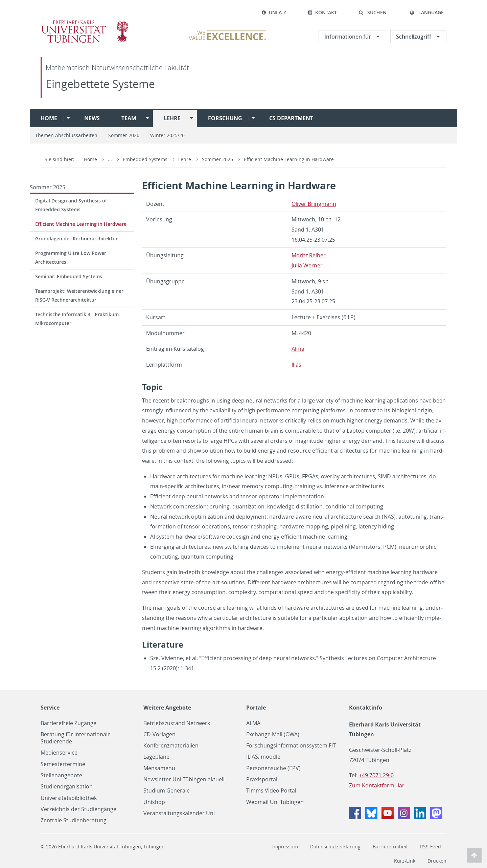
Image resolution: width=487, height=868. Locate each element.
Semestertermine (63, 764)
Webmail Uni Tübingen (275, 802)
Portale (256, 708)
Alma (298, 349)
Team (129, 118)
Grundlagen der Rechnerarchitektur (76, 238)
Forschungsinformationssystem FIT (291, 746)
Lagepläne (156, 757)
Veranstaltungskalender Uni (179, 813)
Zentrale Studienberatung (74, 820)
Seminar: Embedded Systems (69, 276)
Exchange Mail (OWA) (273, 734)
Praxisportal (262, 779)
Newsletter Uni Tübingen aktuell (184, 779)
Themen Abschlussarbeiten (66, 135)
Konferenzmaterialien (171, 746)
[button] (373, 13)
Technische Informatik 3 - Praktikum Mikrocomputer (77, 319)
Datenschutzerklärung (335, 847)
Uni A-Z (274, 12)
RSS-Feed (431, 847)
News (92, 118)
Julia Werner (307, 265)
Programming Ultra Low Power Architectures (71, 257)
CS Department (291, 118)
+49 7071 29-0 (376, 775)
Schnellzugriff (414, 37)
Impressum (285, 847)
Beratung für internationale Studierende (76, 738)
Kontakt (322, 12)
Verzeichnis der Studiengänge (78, 809)
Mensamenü (159, 768)
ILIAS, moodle (263, 757)
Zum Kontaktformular (377, 785)
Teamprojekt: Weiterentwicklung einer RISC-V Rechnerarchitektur (79, 295)
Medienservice (59, 753)
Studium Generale (167, 791)
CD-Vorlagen (159, 734)
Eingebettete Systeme (100, 84)
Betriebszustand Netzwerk (177, 723)
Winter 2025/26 (167, 135)
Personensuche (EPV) (273, 768)
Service (50, 708)
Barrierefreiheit (390, 847)
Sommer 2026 (124, 135)
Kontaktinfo (366, 708)
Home (49, 118)
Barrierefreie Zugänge (68, 723)
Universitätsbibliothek (69, 798)
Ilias (296, 365)
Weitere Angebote (167, 708)
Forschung (225, 118)
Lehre (172, 118)
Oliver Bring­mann (314, 204)
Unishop (154, 802)
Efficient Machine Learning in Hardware (289, 159)
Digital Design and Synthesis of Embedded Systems (71, 205)
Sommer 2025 (218, 159)
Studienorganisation (67, 787)
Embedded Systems (146, 159)
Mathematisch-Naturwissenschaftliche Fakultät (117, 68)
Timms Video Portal (271, 791)
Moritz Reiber (309, 255)
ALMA (253, 723)
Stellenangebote (61, 775)
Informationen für (348, 37)
